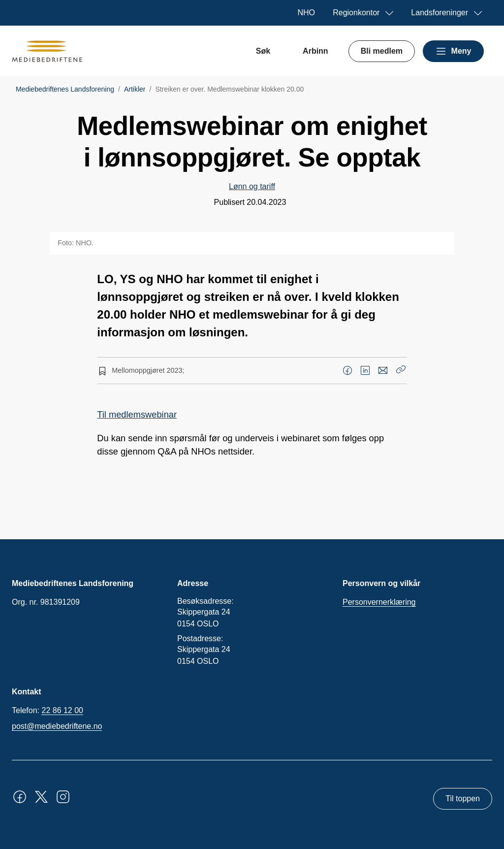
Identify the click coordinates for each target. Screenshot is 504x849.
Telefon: (47, 711)
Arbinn (315, 51)
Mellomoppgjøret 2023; (148, 370)
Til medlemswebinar (137, 414)
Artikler (135, 89)
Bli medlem (382, 51)
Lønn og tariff (252, 186)
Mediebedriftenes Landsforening (65, 89)
